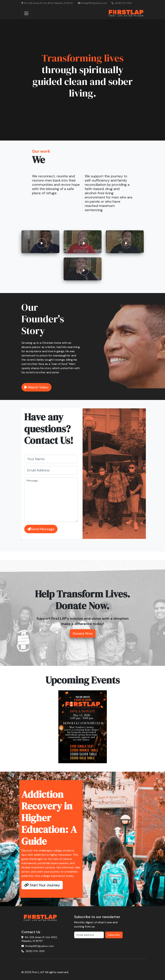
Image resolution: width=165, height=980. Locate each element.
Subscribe (114, 935)
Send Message (41, 529)
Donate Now (83, 633)
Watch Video (36, 387)
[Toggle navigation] (26, 13)
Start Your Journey (42, 885)
